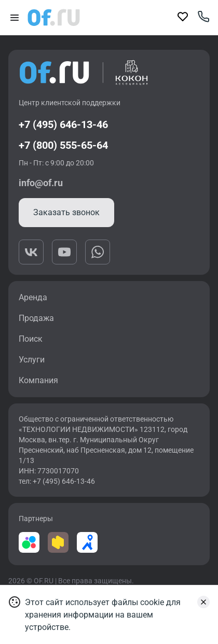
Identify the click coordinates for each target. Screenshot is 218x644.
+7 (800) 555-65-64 (63, 145)
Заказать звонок (66, 212)
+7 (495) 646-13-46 (63, 124)
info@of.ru (41, 183)
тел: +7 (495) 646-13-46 (57, 481)
